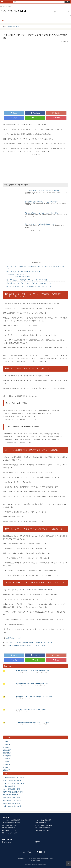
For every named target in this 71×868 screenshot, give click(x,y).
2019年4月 (7, 742)
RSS (38, 842)
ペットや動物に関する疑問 (12, 781)
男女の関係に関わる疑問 (11, 803)
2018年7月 (7, 762)
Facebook (35, 113)
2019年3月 (7, 744)
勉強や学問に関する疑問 (11, 789)
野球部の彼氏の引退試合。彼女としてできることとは (27, 645)
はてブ (14, 118)
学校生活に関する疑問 (11, 795)
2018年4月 (7, 770)
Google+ (56, 113)
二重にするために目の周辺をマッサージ (19, 277)
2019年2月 (7, 747)
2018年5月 (7, 767)
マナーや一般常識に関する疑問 (14, 783)
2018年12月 (7, 750)
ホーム (4, 21)
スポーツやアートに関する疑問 (14, 778)
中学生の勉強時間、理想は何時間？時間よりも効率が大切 (32, 683)
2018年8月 (7, 759)
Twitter (14, 113)
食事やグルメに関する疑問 (12, 806)
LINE (35, 118)
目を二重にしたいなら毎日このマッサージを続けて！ (23, 272)
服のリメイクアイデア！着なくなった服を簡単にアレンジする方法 (34, 696)
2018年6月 (7, 764)
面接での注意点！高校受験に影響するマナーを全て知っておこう (31, 643)
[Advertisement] (35, 168)
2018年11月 (7, 753)
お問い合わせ (7, 842)
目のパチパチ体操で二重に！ (17, 274)
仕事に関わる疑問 (9, 786)
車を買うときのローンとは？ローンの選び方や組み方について (33, 670)
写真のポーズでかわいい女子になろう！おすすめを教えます (42, 213)
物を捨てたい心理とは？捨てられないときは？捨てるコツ (42, 202)
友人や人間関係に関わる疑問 (13, 792)
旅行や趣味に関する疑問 (11, 798)
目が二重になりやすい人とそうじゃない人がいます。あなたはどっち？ (29, 283)
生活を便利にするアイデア (14, 638)
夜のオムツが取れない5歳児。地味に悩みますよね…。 (41, 224)
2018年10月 (7, 756)
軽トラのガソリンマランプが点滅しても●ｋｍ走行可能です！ (43, 191)
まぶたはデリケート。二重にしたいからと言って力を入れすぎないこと (29, 286)
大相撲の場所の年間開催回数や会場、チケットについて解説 (32, 722)
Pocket (56, 118)
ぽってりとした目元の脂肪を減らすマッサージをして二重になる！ (27, 280)
